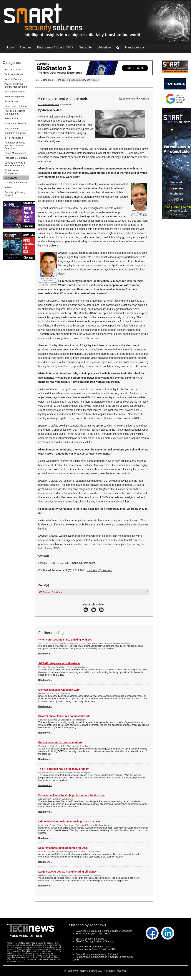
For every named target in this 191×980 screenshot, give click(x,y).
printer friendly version (133, 99)
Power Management (15, 153)
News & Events (13, 79)
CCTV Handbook (45, 80)
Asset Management (15, 96)
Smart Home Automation (11, 172)
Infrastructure (12, 128)
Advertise (105, 47)
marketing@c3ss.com (100, 570)
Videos (8, 187)
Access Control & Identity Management (16, 85)
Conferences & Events (16, 106)
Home (10, 47)
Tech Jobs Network (15, 74)
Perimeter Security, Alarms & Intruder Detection (15, 145)
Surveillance (11, 178)
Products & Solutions (16, 158)
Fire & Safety (11, 119)
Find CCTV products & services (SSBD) (78, 80)
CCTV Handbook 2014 (49, 104)
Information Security (15, 123)
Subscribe (86, 47)
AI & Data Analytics (15, 92)
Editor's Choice (13, 70)
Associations (11, 101)
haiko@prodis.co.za (84, 563)
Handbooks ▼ (135, 47)
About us (25, 47)
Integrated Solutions (15, 133)
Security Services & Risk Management (15, 164)
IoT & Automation (14, 138)
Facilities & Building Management (15, 112)
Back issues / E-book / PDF (55, 47)
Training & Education (16, 183)
